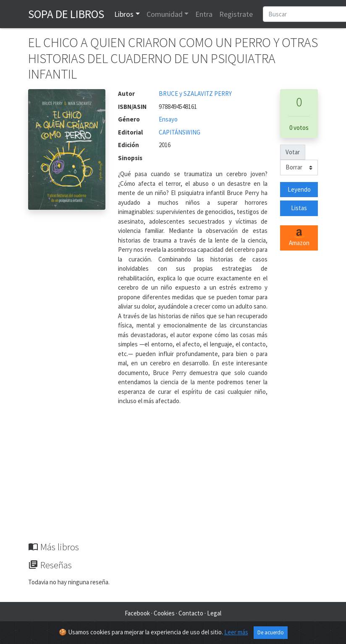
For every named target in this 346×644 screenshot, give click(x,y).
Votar (293, 152)
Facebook (137, 613)
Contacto (191, 613)
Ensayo (168, 119)
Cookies (164, 613)
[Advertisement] (173, 478)
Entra (204, 14)
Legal (214, 613)
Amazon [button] (299, 238)
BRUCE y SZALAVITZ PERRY (195, 94)
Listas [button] (299, 208)
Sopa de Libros (66, 14)
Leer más (236, 632)
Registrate (236, 14)
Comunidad (165, 14)
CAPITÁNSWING (180, 132)
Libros (124, 14)
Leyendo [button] (299, 189)
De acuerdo (271, 633)
